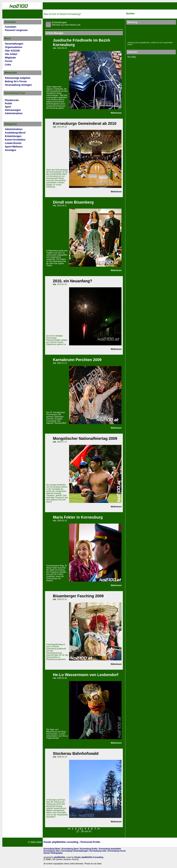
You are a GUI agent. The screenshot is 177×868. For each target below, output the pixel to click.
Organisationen (13, 47)
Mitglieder (10, 58)
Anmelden (11, 27)
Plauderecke (12, 100)
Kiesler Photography (53, 853)
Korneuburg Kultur (89, 849)
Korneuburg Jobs (52, 851)
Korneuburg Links (98, 851)
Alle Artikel (11, 54)
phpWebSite (60, 857)
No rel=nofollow (134, 842)
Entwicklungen (13, 136)
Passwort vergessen (16, 30)
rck (54, 48)
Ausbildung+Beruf (15, 133)
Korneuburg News (52, 849)
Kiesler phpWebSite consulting (61, 842)
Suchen (130, 14)
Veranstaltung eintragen (18, 85)
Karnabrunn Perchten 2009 (77, 360)
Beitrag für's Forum (16, 81)
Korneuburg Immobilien (110, 849)
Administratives (14, 113)
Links (8, 65)
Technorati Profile (90, 842)
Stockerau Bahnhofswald (76, 753)
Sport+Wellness (14, 147)
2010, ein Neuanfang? (73, 281)
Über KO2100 (12, 51)
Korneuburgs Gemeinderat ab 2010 (85, 123)
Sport (8, 107)
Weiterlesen (116, 113)
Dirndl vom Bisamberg (73, 202)
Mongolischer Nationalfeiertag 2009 (85, 438)
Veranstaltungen (14, 44)
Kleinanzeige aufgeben (18, 78)
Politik (8, 104)
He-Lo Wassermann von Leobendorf (86, 675)
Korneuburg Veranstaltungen (75, 851)
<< (69, 829)
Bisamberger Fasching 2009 (78, 596)
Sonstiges (10, 150)
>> (98, 829)
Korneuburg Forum (117, 851)
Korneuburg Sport (70, 849)
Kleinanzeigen (13, 110)
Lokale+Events (13, 143)
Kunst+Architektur (15, 140)
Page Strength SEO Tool (115, 842)
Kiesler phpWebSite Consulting (89, 857)
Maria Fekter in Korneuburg (78, 517)
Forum (9, 61)
